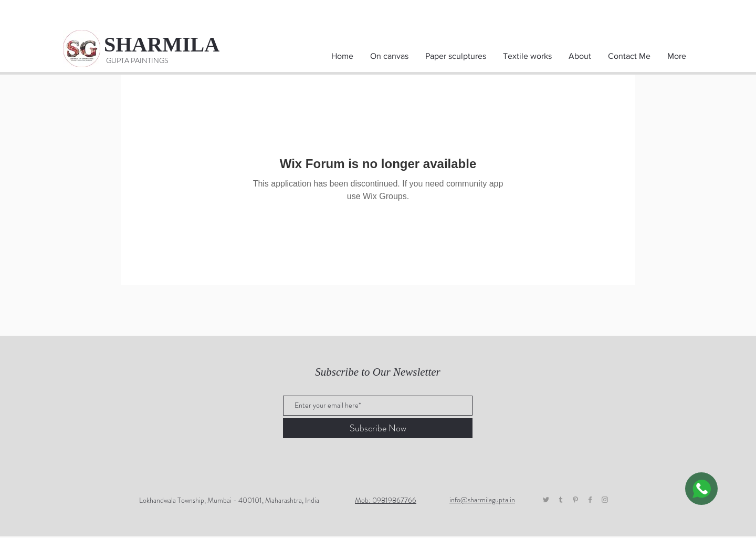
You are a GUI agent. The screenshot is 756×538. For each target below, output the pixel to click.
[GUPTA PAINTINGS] (137, 61)
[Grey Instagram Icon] (605, 500)
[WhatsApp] (701, 489)
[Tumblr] (561, 500)
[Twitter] (546, 500)
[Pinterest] (575, 500)
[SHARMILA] (172, 45)
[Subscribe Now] (378, 428)
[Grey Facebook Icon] (590, 500)
